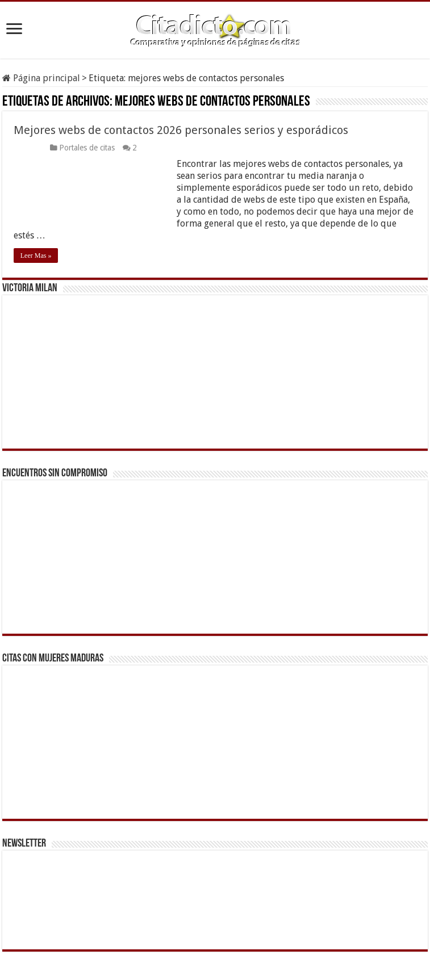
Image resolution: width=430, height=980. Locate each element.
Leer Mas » (36, 256)
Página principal (41, 78)
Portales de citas (87, 148)
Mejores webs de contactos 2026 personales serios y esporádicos (181, 130)
